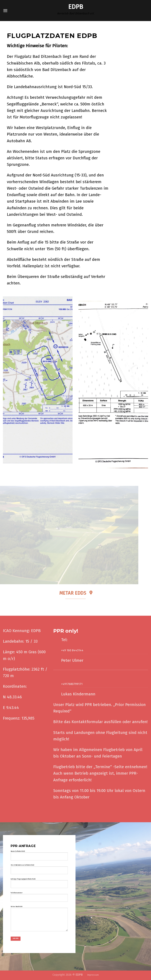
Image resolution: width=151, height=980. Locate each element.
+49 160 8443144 (72, 650)
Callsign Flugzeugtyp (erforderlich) (39, 885)
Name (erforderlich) (39, 857)
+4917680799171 (72, 684)
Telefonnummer (39, 898)
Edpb (76, 7)
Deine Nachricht (39, 920)
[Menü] (5, 11)
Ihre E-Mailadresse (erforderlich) (39, 871)
